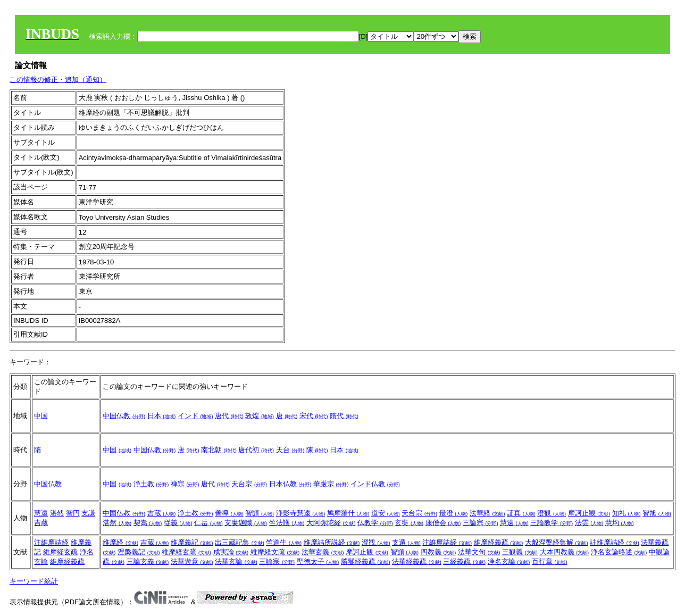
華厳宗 (331, 484)
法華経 (487, 513)
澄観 (552, 513)
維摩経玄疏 (60, 552)
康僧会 (443, 523)
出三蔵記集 (240, 542)
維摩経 (120, 542)
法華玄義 (323, 552)
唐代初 (256, 450)
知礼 (626, 513)
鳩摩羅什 (348, 513)
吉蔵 (41, 523)
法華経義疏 (417, 561)
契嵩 (148, 523)
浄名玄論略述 (619, 552)
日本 (162, 416)
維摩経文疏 (275, 552)
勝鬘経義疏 (366, 561)
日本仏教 (290, 484)
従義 (178, 523)
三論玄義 (148, 561)
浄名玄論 (509, 561)
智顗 (260, 513)
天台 (290, 450)
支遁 (406, 542)
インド (195, 416)
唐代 (229, 416)
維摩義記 (192, 542)
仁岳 (208, 523)
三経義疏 (464, 561)
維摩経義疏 (67, 561)
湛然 (57, 513)
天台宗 (249, 484)
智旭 (657, 513)
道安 (386, 513)
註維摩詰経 (615, 542)
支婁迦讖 (246, 523)
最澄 (454, 513)
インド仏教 (375, 484)
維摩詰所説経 (332, 542)
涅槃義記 (139, 552)
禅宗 (185, 484)
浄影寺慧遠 (301, 513)
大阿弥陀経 (331, 523)
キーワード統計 (34, 581)
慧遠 (41, 513)
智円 (73, 513)
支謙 (88, 513)
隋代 (344, 416)
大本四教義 (565, 552)
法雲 (589, 523)
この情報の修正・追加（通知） (58, 80)
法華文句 (479, 552)
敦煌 (260, 416)
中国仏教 (124, 416)
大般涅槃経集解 (557, 542)
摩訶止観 (589, 513)
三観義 (520, 552)
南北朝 (219, 450)
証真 (521, 513)
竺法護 (287, 523)
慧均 (620, 523)
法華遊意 (192, 561)
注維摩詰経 (51, 542)
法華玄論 (236, 561)
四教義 (438, 552)
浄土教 (151, 484)
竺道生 (284, 542)
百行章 (550, 561)
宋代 (314, 416)
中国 (41, 416)
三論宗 (481, 523)
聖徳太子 (318, 561)
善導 (229, 513)
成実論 (231, 552)
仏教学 (375, 523)
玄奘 (409, 523)
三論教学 (552, 523)
